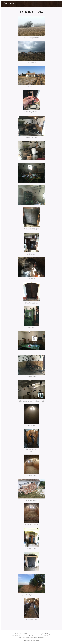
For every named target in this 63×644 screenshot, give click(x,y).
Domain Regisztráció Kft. (37, 638)
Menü (59, 4)
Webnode (31, 640)
